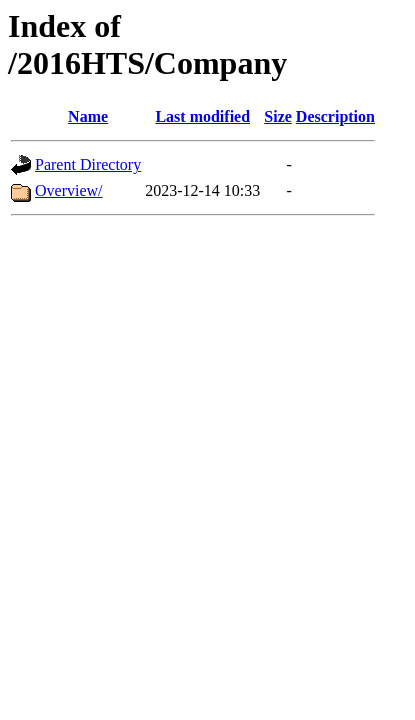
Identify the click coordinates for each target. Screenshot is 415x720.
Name (88, 116)
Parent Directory (88, 164)
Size (278, 116)
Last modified (202, 116)
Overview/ (69, 190)
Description (335, 116)
